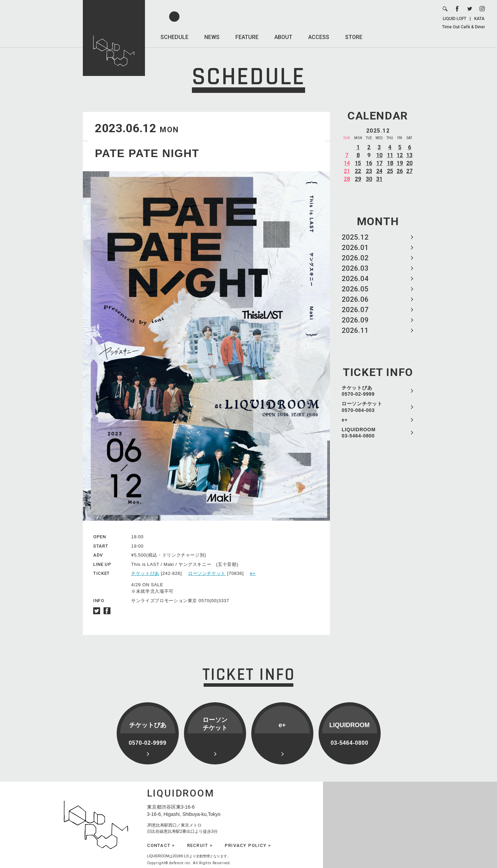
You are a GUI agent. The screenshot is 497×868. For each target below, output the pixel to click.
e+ (345, 420)
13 (409, 155)
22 (358, 171)
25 (390, 171)
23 (369, 171)
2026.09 (355, 320)
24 (379, 171)
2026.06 (355, 299)
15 (358, 163)
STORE (354, 37)
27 (409, 171)
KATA (479, 19)
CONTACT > (161, 845)
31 (379, 179)
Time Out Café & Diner (464, 27)
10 (379, 155)
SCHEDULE (174, 37)
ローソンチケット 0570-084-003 (362, 407)
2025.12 (355, 237)
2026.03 (355, 268)
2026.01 (355, 248)
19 (400, 163)
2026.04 (355, 279)
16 (369, 163)
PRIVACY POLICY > (248, 845)
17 (379, 163)
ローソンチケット (207, 573)
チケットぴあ (145, 573)
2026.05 (355, 289)
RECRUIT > (200, 845)
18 (390, 163)
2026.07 (355, 310)
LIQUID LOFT (455, 19)
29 (358, 179)
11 (390, 155)
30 (369, 179)
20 (409, 163)
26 (400, 171)
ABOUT (283, 37)
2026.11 (355, 330)
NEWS (212, 37)
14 (347, 163)
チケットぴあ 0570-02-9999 (358, 391)
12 (400, 155)
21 (347, 171)
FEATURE (247, 37)
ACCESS (319, 37)
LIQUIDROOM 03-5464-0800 (359, 433)
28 (347, 179)
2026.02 (355, 258)
